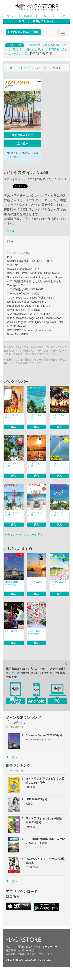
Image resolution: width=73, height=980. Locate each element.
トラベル (9, 231)
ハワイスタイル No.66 (34, 416)
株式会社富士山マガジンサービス (35, 954)
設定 (45, 16)
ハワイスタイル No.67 (12, 416)
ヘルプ (62, 16)
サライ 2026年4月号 (13, 632)
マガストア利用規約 (16, 947)
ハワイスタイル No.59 (57, 514)
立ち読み (23, 144)
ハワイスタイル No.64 (12, 465)
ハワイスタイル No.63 (34, 465)
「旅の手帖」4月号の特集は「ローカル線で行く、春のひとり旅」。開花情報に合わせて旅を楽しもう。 (36, 49)
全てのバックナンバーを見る (23, 535)
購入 (14, 427)
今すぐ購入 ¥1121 (23, 135)
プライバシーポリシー (45, 947)
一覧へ (12, 757)
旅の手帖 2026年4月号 (58, 583)
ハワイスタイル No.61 (12, 514)
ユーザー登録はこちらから (37, 21)
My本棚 (28, 16)
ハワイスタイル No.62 (57, 465)
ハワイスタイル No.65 (57, 416)
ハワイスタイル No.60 (34, 514)
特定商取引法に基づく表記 (20, 950)
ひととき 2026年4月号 (36, 583)
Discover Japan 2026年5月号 (12, 583)
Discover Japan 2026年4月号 (34, 632)
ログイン (11, 16)
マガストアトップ (18, 68)
